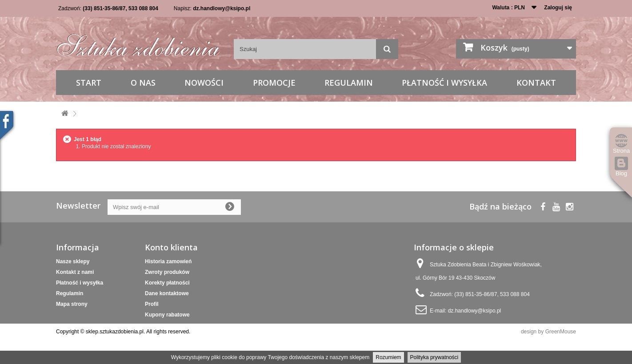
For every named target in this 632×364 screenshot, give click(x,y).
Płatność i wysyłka (444, 83)
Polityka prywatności (434, 357)
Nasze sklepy (73, 261)
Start (89, 83)
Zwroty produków (167, 272)
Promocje (274, 83)
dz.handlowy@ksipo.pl (222, 8)
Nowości (204, 83)
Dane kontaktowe (167, 293)
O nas (143, 83)
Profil (152, 304)
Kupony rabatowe (167, 315)
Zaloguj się (558, 8)
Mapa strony (72, 304)
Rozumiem (388, 357)
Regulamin (349, 83)
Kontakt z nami (75, 272)
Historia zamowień (168, 261)
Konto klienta (171, 247)
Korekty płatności (167, 283)
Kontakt (536, 83)
